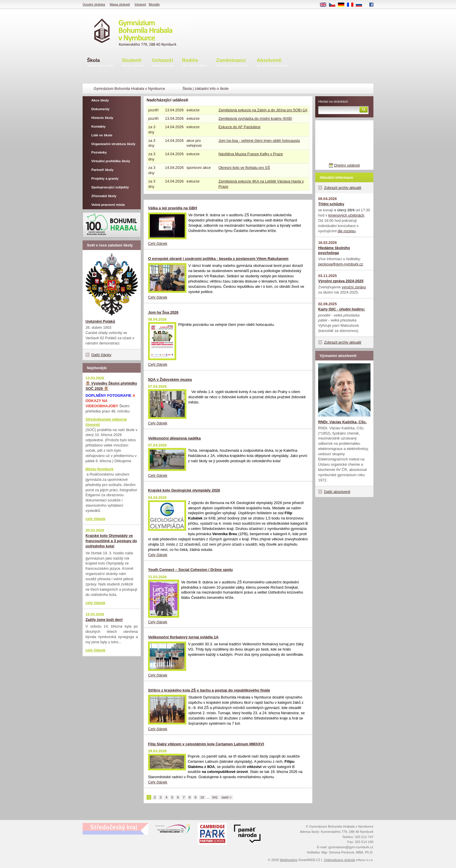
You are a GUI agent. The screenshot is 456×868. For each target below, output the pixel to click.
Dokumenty (100, 109)
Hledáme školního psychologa (334, 250)
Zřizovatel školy (104, 196)
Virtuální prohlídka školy (111, 161)
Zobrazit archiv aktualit (343, 188)
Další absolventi (337, 492)
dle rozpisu (347, 231)
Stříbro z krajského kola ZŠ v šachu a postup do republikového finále (209, 690)
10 (202, 797)
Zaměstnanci (232, 63)
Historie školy (102, 118)
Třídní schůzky (331, 204)
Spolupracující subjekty (110, 187)
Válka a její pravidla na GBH (173, 208)
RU (361, 5)
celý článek (95, 519)
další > (227, 797)
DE (343, 5)
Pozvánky (99, 152)
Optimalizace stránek (340, 860)
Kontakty (98, 126)
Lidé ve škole (102, 135)
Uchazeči (163, 63)
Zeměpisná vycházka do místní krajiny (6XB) (255, 118)
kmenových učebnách (346, 215)
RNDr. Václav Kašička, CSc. (342, 422)
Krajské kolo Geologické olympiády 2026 (184, 490)
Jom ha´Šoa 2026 (163, 312)
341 (215, 797)
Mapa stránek (120, 4)
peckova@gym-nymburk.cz (341, 264)
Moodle (154, 4)
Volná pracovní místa (108, 205)
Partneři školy (102, 170)
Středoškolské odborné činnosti (106, 422)
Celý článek (158, 243)
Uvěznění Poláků (100, 321)
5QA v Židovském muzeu (170, 379)
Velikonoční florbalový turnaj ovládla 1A (183, 637)
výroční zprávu (354, 287)
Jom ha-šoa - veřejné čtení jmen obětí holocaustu (259, 141)
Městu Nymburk (99, 469)
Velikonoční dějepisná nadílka (174, 438)
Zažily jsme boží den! (104, 620)
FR (352, 5)
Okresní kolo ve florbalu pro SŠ (244, 168)
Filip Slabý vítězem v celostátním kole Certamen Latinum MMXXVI (206, 744)
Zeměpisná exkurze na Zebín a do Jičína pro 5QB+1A (263, 110)
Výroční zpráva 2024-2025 (341, 281)
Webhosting (289, 860)
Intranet (140, 4)
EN (325, 5)
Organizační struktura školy (113, 144)
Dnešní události (347, 165)
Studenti (133, 63)
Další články (101, 355)
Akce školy (100, 100)
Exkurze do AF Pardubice (239, 127)
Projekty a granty (105, 178)
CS (334, 5)
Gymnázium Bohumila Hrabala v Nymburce (129, 89)
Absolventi (273, 63)
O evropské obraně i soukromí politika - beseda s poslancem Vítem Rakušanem (218, 259)
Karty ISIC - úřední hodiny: (342, 309)
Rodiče (195, 63)
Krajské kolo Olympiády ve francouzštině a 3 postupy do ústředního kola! (111, 541)
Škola (100, 63)
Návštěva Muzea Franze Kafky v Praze (251, 154)
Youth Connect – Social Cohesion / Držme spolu (190, 570)
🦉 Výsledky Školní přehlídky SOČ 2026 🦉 (111, 386)
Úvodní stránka (94, 4)
